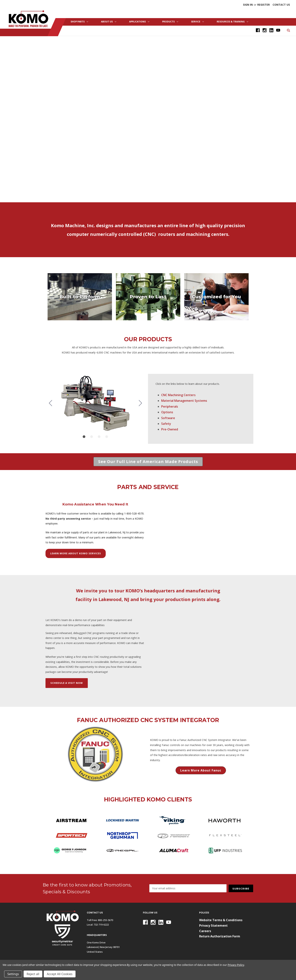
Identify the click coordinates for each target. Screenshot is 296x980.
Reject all (33, 974)
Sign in (248, 5)
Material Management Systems (184, 401)
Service (197, 22)
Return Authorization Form (220, 936)
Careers (205, 931)
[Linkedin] (271, 30)
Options (167, 412)
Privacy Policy (236, 965)
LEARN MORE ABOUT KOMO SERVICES (76, 553)
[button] (148, 462)
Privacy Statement (213, 926)
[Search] (288, 30)
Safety (166, 424)
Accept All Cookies (60, 974)
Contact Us (281, 5)
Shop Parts (79, 22)
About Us (109, 22)
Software (168, 418)
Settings (13, 974)
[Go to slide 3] (99, 437)
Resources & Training (232, 22)
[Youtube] (278, 30)
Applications (139, 22)
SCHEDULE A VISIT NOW (67, 683)
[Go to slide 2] (140, 403)
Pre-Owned (170, 429)
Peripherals (170, 406)
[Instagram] (265, 30)
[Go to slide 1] (84, 437)
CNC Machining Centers (178, 395)
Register (264, 5)
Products (170, 22)
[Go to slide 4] (50, 403)
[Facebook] (258, 30)
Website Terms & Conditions (221, 920)
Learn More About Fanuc (201, 770)
